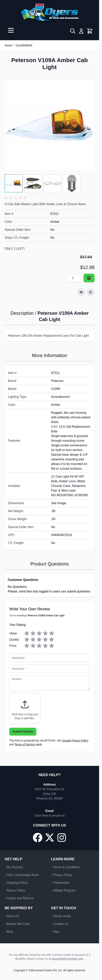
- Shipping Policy (16, 883)
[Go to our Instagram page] (62, 838)
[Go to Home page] (50, 12)
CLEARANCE (24, 45)
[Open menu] (11, 30)
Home (8, 45)
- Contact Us (60, 924)
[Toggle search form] (73, 31)
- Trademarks (60, 883)
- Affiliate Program (64, 890)
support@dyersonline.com (68, 959)
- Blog (9, 932)
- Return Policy (15, 890)
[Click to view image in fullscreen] (50, 125)
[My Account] (81, 31)
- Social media (61, 916)
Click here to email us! (50, 816)
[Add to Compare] (91, 292)
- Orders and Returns (19, 898)
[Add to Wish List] (81, 292)
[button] (16, 198)
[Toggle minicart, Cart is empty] (90, 31)
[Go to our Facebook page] (38, 838)
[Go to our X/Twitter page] (50, 838)
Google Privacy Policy (75, 741)
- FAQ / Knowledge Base (22, 875)
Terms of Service (25, 744)
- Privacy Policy (62, 875)
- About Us (12, 916)
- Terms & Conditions (66, 867)
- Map (55, 932)
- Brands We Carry (17, 924)
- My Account (14, 867)
